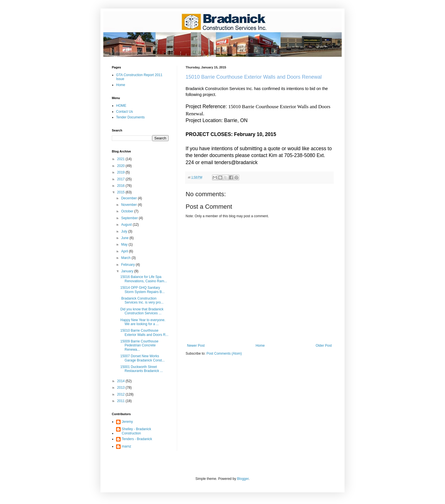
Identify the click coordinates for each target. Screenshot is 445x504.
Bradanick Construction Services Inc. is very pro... (142, 300)
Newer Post (196, 346)
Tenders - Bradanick (137, 439)
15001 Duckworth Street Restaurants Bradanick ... (142, 369)
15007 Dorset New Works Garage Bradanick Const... (142, 358)
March (126, 258)
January (128, 271)
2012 (121, 394)
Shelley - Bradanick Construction (136, 431)
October (128, 211)
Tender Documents (130, 117)
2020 (121, 166)
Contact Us (124, 112)
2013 (121, 388)
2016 (121, 186)
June (125, 238)
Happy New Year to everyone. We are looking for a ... (143, 322)
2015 (121, 192)
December (130, 198)
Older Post (324, 346)
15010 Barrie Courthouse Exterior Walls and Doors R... (144, 332)
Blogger (243, 479)
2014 (121, 381)
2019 (121, 172)
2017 (121, 179)
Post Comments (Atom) (224, 354)
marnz (126, 446)
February (128, 265)
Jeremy (127, 422)
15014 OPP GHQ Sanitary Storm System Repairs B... (142, 290)
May (125, 244)
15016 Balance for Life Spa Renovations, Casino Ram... (144, 279)
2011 (121, 401)
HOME (121, 106)
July (125, 231)
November (130, 205)
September (130, 218)
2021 (121, 159)
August (127, 225)
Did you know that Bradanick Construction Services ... (142, 311)
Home (260, 346)
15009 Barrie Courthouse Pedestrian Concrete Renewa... (139, 345)
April (125, 251)
